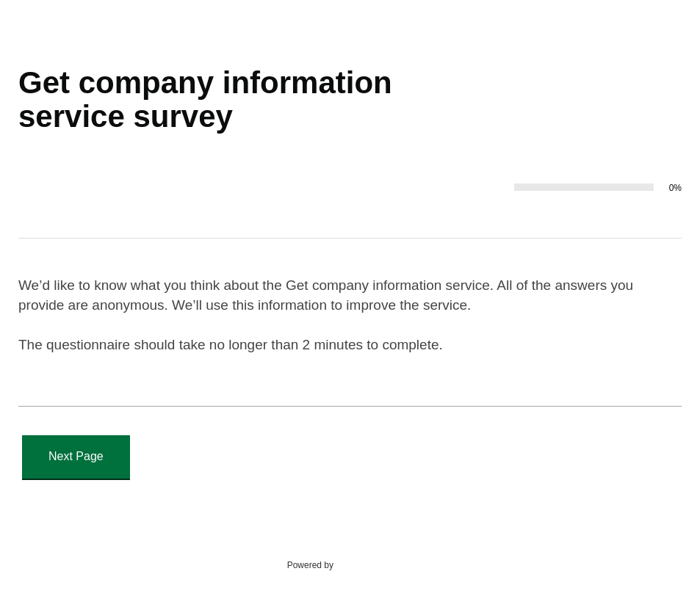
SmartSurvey (376, 564)
